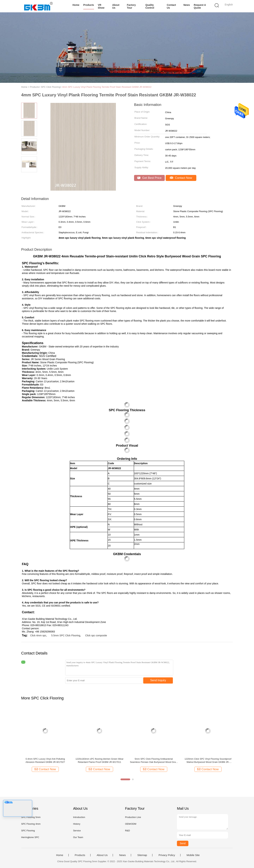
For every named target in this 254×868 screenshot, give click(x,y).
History (77, 824)
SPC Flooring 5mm (31, 817)
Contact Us (171, 6)
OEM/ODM (131, 824)
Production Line (133, 817)
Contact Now (181, 178)
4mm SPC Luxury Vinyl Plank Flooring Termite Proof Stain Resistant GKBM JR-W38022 (107, 87)
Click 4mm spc (38, 635)
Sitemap (142, 855)
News (187, 5)
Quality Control (150, 6)
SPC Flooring (28, 831)
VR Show (101, 6)
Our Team (78, 837)
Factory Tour (131, 6)
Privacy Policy (167, 855)
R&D (127, 831)
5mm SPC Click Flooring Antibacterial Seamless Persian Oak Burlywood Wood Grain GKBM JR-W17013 (154, 761)
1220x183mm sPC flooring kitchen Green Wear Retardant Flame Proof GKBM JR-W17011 (99, 760)
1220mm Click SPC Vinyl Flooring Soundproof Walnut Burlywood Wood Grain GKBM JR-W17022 (208, 761)
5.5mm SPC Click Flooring (66, 635)
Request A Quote (200, 6)
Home (76, 5)
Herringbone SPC (30, 837)
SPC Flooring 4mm (31, 824)
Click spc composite (96, 635)
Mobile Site (193, 855)
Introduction (79, 817)
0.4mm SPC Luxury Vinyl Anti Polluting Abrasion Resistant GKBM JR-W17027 (45, 760)
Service (77, 831)
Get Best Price (149, 178)
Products (89, 5)
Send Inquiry (158, 680)
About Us (116, 6)
